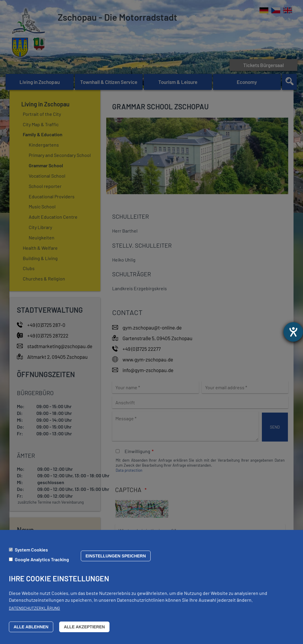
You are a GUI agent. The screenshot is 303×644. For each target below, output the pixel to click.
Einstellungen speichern (116, 558)
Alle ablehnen (31, 629)
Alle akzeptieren (84, 629)
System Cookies (31, 552)
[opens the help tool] (293, 332)
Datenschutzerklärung (34, 611)
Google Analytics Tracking (42, 562)
